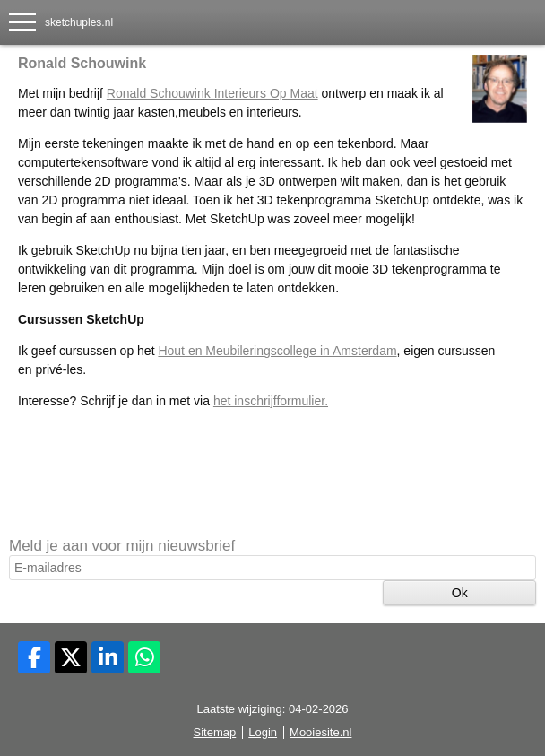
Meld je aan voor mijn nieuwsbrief (122, 546)
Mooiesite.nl (320, 732)
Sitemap (215, 732)
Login (263, 732)
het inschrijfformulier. (271, 401)
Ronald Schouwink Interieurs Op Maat (212, 93)
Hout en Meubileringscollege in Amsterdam (277, 351)
